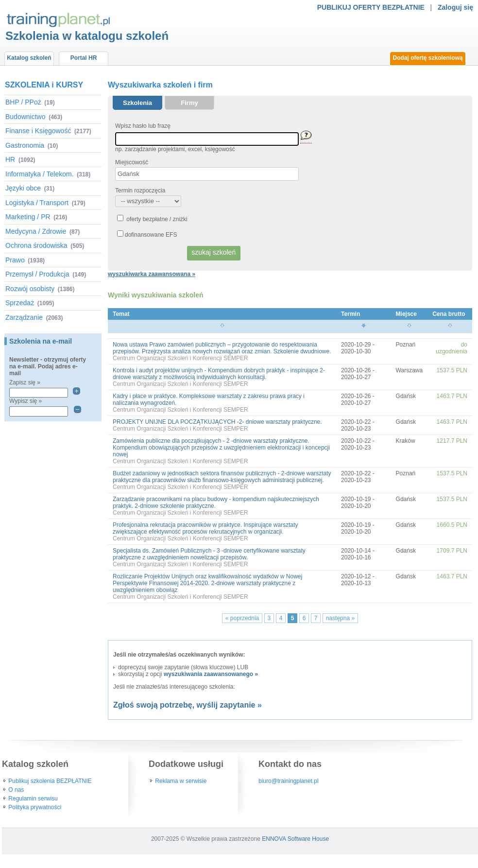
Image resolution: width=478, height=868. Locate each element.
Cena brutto (449, 314)
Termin (350, 314)
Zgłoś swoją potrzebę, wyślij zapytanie (184, 705)
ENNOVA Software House (295, 839)
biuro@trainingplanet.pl (289, 781)
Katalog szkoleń (29, 58)
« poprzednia (242, 618)
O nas (16, 790)
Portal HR (84, 58)
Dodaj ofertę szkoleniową (427, 58)
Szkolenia (137, 103)
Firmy (189, 103)
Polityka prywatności (35, 807)
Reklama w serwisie (181, 781)
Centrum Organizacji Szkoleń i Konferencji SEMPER (180, 358)
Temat (121, 314)
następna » (340, 618)
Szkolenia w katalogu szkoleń (87, 36)
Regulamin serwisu (33, 799)
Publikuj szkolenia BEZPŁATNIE (50, 781)
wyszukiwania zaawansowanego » (211, 674)
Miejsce (406, 314)
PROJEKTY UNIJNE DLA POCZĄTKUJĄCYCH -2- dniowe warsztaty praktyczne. (217, 422)
